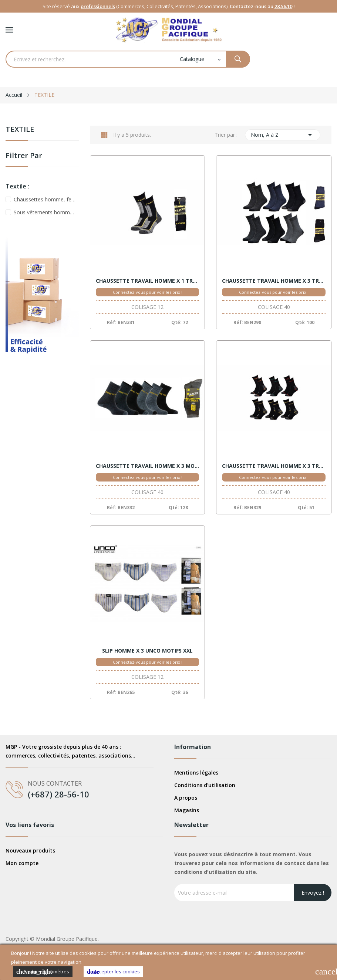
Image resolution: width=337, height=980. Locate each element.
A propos (186, 798)
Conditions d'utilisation (205, 785)
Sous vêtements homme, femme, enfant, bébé (45, 212)
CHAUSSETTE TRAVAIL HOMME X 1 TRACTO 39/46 (148, 281)
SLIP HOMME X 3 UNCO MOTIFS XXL (147, 651)
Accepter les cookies (113, 972)
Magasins (187, 810)
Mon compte (22, 863)
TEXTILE (20, 130)
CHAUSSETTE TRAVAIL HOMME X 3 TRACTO (274, 466)
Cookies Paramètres (43, 972)
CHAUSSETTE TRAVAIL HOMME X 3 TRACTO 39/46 (274, 281)
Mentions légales (196, 773)
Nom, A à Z (283, 135)
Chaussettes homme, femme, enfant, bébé (45, 199)
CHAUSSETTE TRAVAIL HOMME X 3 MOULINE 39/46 (148, 466)
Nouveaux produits (30, 850)
